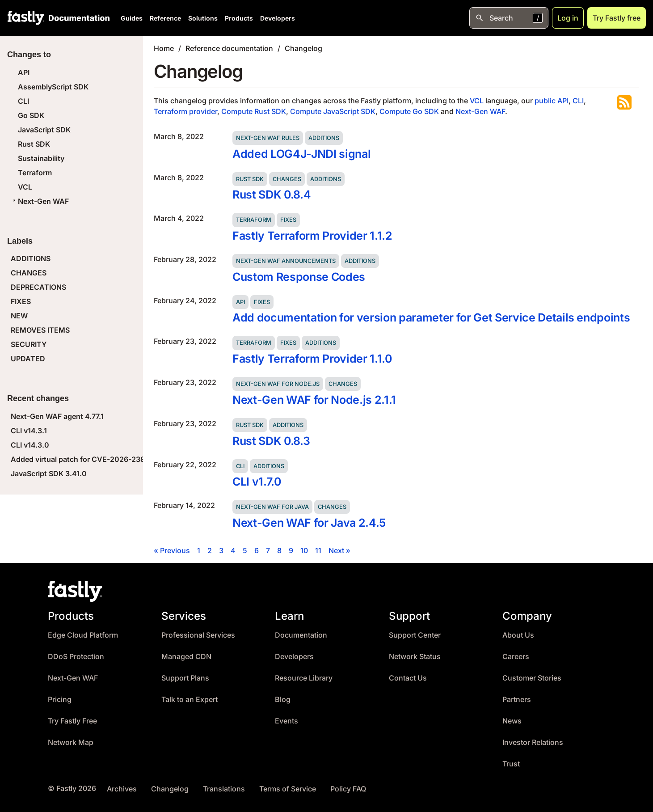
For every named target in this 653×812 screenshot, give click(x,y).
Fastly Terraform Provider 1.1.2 (312, 236)
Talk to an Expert (190, 700)
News (512, 721)
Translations (224, 789)
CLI (23, 101)
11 (318, 550)
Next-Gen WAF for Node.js (278, 384)
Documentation (301, 635)
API (24, 72)
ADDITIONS (31, 258)
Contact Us (408, 678)
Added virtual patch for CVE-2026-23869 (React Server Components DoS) (139, 459)
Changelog (303, 48)
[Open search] (509, 18)
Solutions (203, 18)
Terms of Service (288, 789)
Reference (165, 18)
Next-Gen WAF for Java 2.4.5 (309, 523)
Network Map (71, 742)
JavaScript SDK (44, 130)
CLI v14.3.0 (30, 445)
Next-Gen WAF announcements (286, 261)
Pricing (60, 700)
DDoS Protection (76, 657)
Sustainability (41, 158)
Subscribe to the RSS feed (624, 102)
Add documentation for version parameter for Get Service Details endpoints (431, 317)
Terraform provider (185, 111)
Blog (283, 700)
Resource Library (304, 678)
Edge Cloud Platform (83, 635)
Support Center (415, 635)
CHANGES (29, 273)
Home (164, 48)
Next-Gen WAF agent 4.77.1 (57, 416)
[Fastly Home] (26, 18)
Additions (324, 138)
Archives (122, 789)
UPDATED (28, 359)
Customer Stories (532, 678)
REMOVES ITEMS (40, 330)
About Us (518, 635)
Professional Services (198, 635)
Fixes (288, 220)
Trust (511, 764)
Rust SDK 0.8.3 (271, 441)
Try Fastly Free (72, 721)
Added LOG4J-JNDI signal (301, 154)
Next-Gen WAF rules (268, 138)
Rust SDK (34, 144)
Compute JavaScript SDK (333, 111)
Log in (568, 18)
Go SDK (31, 115)
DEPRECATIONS (38, 287)
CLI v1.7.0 (257, 482)
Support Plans (185, 678)
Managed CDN (186, 657)
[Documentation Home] (77, 18)
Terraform (35, 173)
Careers (516, 657)
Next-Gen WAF (40, 201)
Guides (132, 18)
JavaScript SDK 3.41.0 (49, 474)
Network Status (415, 657)
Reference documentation (229, 48)
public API (552, 101)
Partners (517, 700)
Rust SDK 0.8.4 (272, 195)
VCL (25, 187)
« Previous (172, 550)
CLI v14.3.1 (29, 431)
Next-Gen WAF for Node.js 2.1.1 (314, 400)
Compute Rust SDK (254, 111)
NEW (19, 316)
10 (304, 550)
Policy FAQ (348, 789)
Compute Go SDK (409, 111)
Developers (278, 18)
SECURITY (29, 344)
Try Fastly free (617, 18)
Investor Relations (533, 742)
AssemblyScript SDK (53, 87)
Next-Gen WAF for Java (272, 507)
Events (286, 721)
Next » (339, 550)
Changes (287, 179)
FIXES (21, 301)
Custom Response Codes (299, 277)
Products (239, 18)
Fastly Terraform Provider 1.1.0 (312, 359)
